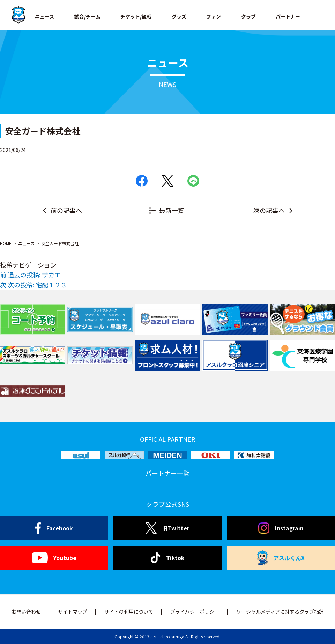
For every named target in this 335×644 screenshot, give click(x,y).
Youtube (54, 558)
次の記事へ (269, 210)
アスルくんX (281, 558)
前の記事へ (66, 210)
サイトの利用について (129, 612)
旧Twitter (167, 528)
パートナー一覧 (167, 473)
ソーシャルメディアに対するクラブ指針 (280, 612)
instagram (281, 528)
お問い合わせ (26, 612)
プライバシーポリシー (195, 612)
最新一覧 (172, 210)
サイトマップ (73, 612)
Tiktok (168, 558)
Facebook (54, 528)
